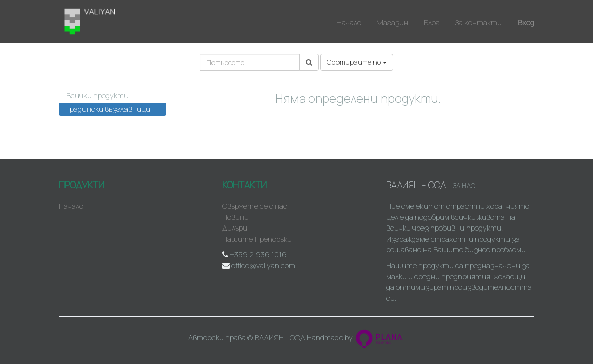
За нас (464, 186)
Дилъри (235, 228)
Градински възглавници (108, 109)
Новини (236, 217)
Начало (71, 206)
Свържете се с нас (255, 206)
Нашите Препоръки (257, 239)
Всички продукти (97, 95)
